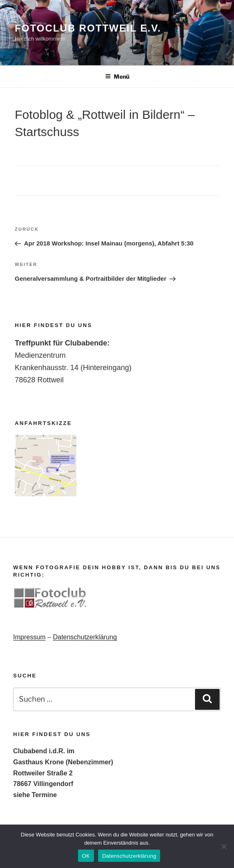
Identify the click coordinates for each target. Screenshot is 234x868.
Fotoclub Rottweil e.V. (88, 28)
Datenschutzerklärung (85, 637)
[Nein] (224, 846)
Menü (117, 76)
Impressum (29, 637)
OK (86, 856)
